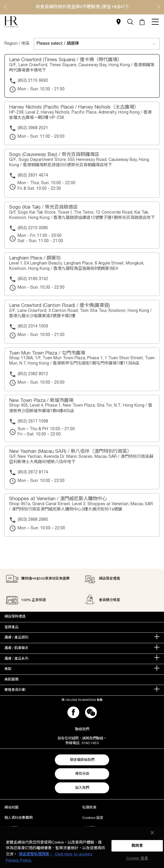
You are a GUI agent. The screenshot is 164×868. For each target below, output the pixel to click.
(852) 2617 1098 (33, 421)
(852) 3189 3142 (33, 279)
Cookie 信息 (137, 858)
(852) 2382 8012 (33, 374)
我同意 (137, 846)
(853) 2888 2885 (33, 520)
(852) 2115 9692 (33, 81)
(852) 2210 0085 (33, 228)
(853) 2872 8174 (33, 472)
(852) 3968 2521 (33, 128)
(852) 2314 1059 (33, 326)
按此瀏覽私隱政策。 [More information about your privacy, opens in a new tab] (36, 854)
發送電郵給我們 (82, 760)
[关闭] (152, 833)
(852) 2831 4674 (33, 176)
